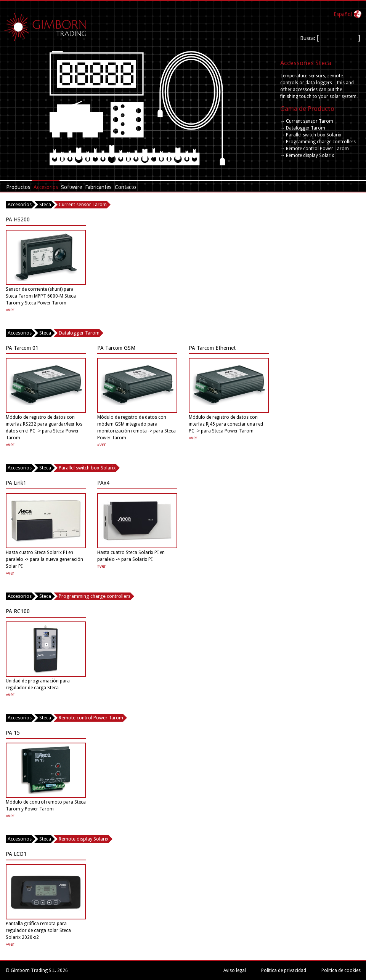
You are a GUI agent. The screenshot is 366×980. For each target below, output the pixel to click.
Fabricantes (98, 187)
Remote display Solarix (84, 839)
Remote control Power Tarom (91, 718)
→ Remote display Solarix (307, 155)
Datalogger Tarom (79, 333)
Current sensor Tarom (83, 204)
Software (71, 187)
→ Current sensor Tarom (307, 121)
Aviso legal (235, 970)
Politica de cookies (341, 970)
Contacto (125, 187)
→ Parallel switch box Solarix (311, 135)
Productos (18, 187)
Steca (45, 204)
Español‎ (343, 14)
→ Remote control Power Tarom (315, 149)
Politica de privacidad (284, 970)
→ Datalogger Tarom (303, 128)
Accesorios (46, 187)
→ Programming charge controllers (318, 142)
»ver (10, 310)
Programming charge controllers (95, 596)
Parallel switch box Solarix (87, 468)
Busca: (308, 38)
